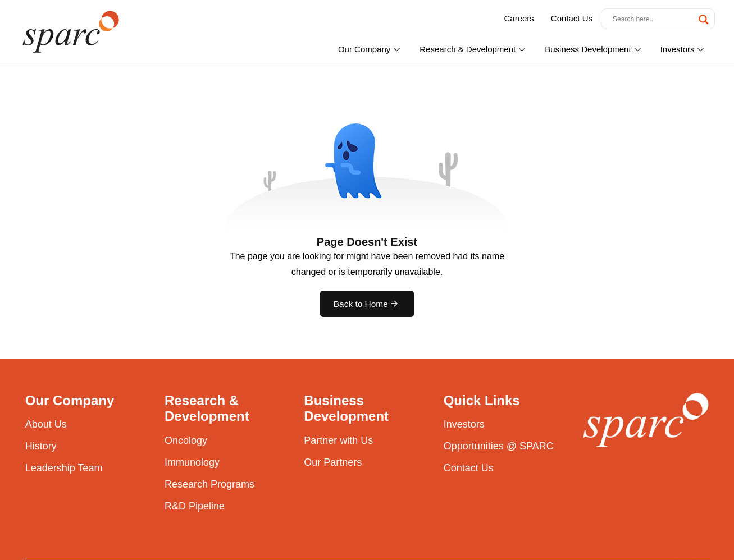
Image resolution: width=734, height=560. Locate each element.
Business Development (594, 49)
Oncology (186, 442)
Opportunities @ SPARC (498, 448)
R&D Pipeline (194, 507)
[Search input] (653, 19)
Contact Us (572, 18)
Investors (684, 49)
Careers (519, 18)
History (41, 448)
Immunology (192, 463)
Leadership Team (64, 470)
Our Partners (332, 463)
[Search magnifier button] (704, 20)
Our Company (370, 49)
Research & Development (474, 49)
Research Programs (209, 485)
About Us (46, 426)
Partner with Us (338, 442)
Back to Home (367, 305)
